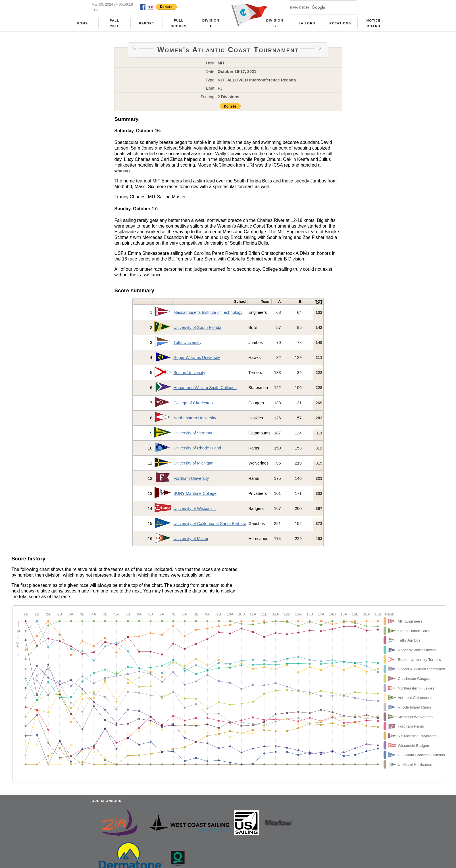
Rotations (340, 23)
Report (147, 23)
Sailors (307, 23)
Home (83, 23)
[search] (317, 7)
